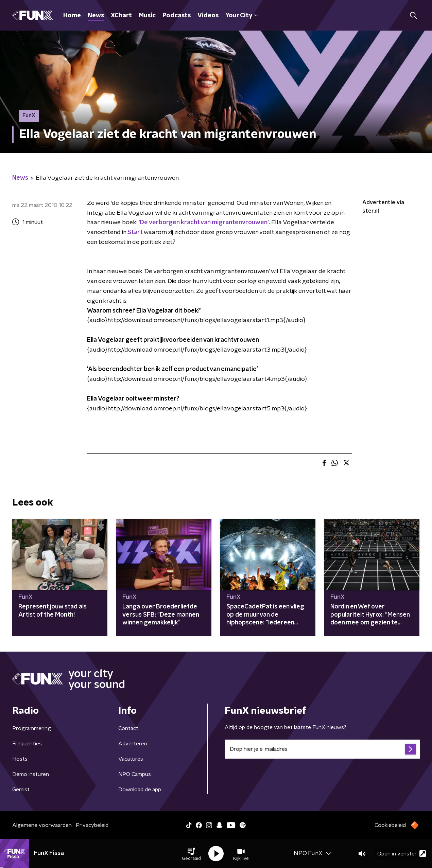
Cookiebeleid (390, 825)
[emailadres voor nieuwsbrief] (322, 749)
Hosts (20, 759)
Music (147, 16)
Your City (242, 16)
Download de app (140, 790)
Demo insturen (31, 774)
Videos (208, 16)
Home (72, 16)
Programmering (32, 728)
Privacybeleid (92, 825)
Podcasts (177, 16)
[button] (191, 854)
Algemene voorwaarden (42, 825)
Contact (128, 728)
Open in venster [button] (402, 854)
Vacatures (131, 759)
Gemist (21, 790)
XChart (121, 16)
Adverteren (133, 744)
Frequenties (27, 744)
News (96, 16)
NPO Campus (135, 774)
